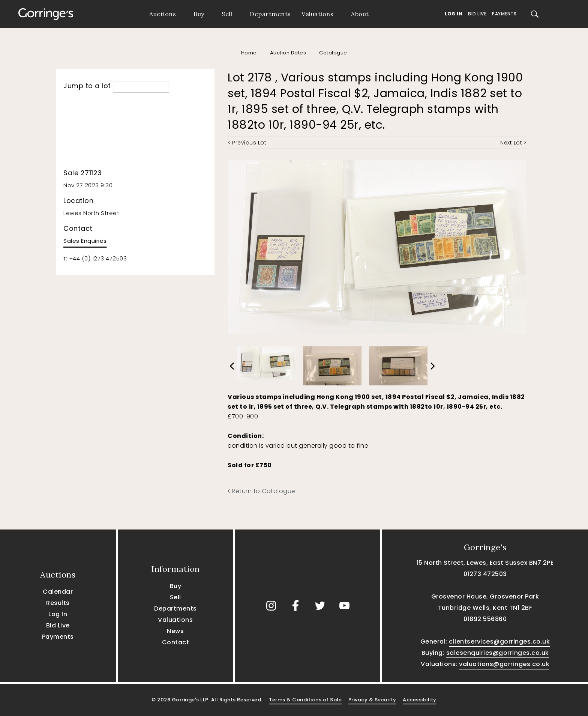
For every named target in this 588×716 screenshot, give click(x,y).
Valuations (317, 14)
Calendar (58, 592)
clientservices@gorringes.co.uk (499, 642)
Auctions (163, 14)
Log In (454, 14)
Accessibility (420, 700)
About (360, 14)
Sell (227, 14)
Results (58, 603)
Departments (270, 14)
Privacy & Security (372, 700)
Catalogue (333, 53)
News (175, 631)
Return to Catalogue (262, 491)
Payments (504, 14)
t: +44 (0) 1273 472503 (95, 258)
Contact (176, 642)
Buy (199, 14)
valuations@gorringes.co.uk (504, 664)
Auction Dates (288, 53)
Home (249, 53)
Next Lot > (513, 143)
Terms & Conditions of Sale (305, 700)
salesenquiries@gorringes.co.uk (498, 653)
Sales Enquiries (85, 241)
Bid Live (477, 14)
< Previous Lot (247, 143)
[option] (266, 361)
